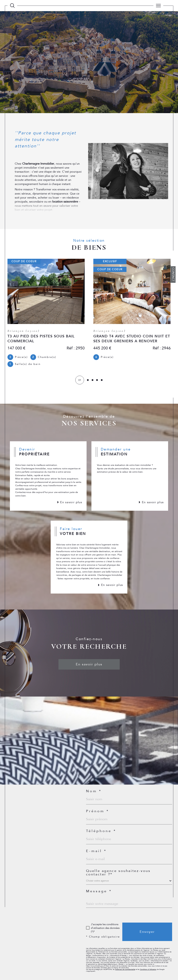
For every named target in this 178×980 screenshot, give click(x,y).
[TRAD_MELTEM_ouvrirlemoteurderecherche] (12, 6)
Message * (99, 891)
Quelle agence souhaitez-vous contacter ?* (118, 873)
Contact (173, 274)
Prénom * (98, 811)
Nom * (94, 791)
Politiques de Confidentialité (125, 969)
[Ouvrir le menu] (158, 6)
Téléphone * (101, 831)
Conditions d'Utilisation (148, 969)
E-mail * (96, 851)
